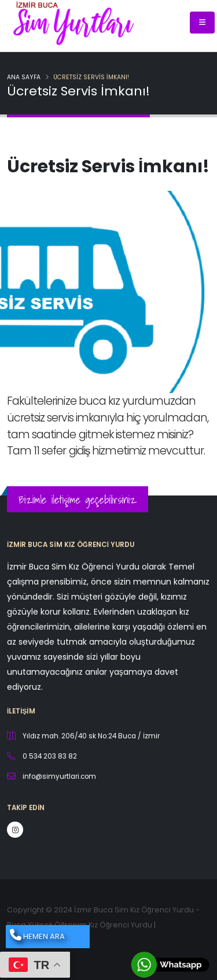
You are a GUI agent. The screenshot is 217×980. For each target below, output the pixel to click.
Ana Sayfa (24, 77)
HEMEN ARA (37, 935)
